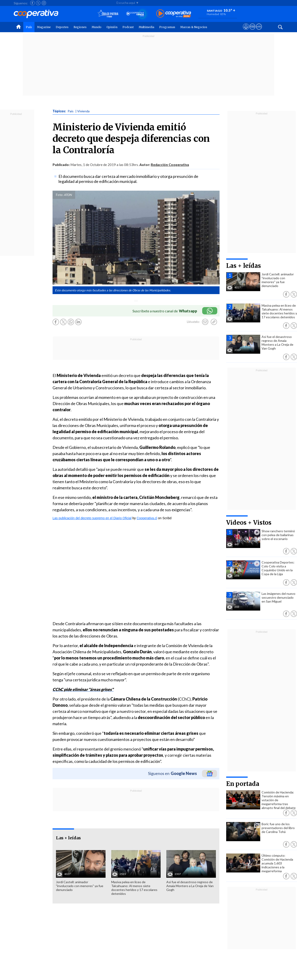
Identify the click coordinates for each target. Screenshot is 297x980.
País (29, 27)
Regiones (80, 27)
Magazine (44, 27)
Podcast (128, 27)
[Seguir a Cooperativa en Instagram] (44, 3)
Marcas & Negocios (194, 27)
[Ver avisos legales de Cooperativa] (246, 31)
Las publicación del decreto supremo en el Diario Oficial (92, 518)
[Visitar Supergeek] (259, 31)
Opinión (112, 27)
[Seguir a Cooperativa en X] (38, 3)
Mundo (97, 27)
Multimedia (146, 27)
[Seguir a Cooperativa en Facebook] (32, 3)
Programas (167, 27)
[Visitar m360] (252, 31)
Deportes (62, 27)
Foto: (60, 195)
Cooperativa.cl (147, 518)
